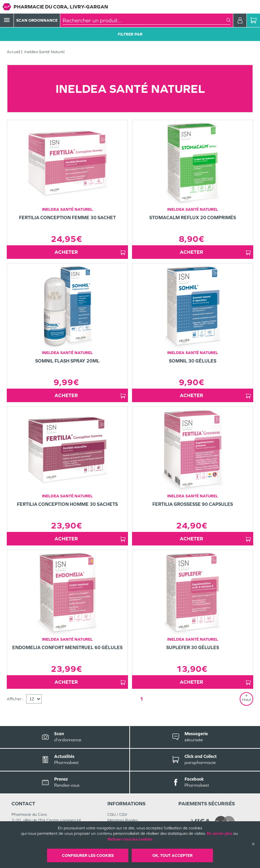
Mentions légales (123, 820)
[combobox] (145, 20)
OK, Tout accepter (172, 855)
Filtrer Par (130, 34)
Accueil (13, 52)
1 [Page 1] (142, 699)
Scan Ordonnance (37, 20)
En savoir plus (220, 833)
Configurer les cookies (88, 855)
